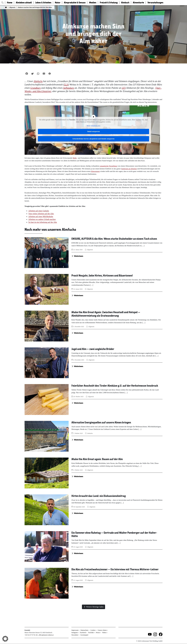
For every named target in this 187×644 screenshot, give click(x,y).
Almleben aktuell (24, 3)
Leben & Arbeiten (43, 3)
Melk (75, 158)
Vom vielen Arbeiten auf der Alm (41, 214)
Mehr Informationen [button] (93, 126)
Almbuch (125, 3)
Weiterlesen (77, 256)
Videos (104, 633)
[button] (5, 639)
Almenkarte (138, 3)
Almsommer (95, 171)
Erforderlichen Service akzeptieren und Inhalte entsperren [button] (94, 139)
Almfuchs (90, 433)
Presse (98, 633)
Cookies (93, 630)
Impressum (75, 630)
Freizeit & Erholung (109, 3)
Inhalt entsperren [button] (93, 132)
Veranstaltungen (155, 3)
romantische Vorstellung (108, 166)
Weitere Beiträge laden (93, 607)
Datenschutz (84, 630)
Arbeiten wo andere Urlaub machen (42, 219)
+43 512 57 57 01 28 (31, 635)
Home (10, 3)
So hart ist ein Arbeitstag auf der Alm (43, 222)
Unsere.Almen (102, 630)
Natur (58, 3)
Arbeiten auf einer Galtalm (39, 211)
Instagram (75, 633)
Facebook (83, 633)
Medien (93, 3)
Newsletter (75, 635)
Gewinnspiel (84, 635)
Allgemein (90, 250)
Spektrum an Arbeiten (129, 169)
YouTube (91, 633)
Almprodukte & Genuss (75, 3)
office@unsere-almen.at (46, 635)
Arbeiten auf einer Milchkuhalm (41, 217)
